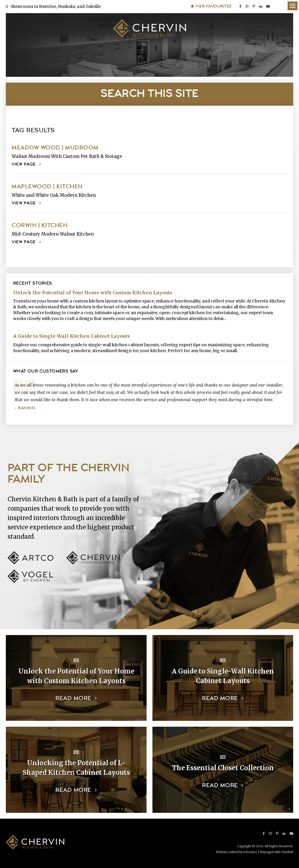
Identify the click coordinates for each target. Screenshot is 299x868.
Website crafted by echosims (237, 852)
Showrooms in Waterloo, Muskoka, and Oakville (55, 7)
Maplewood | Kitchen (47, 187)
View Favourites (211, 6)
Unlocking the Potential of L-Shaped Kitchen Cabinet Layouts (76, 768)
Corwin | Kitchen (40, 226)
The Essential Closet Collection (223, 768)
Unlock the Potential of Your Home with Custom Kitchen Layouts (93, 293)
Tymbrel (287, 852)
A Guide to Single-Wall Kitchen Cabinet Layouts (72, 336)
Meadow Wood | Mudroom (55, 148)
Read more (73, 699)
